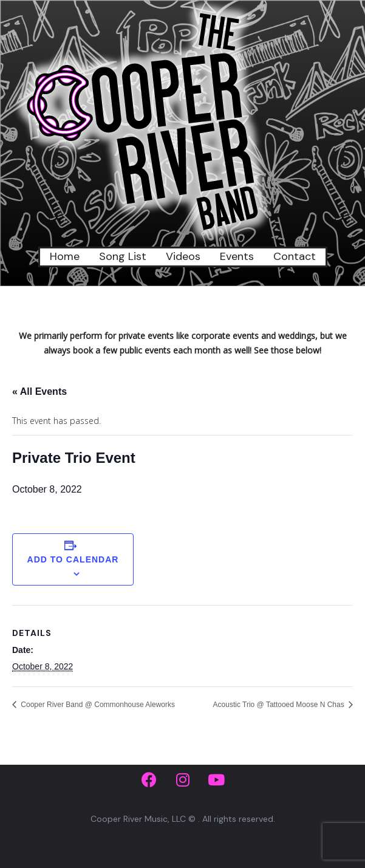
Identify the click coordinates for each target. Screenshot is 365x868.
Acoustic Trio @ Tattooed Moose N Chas (280, 705)
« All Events (39, 391)
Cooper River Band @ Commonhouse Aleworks (97, 705)
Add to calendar (73, 559)
